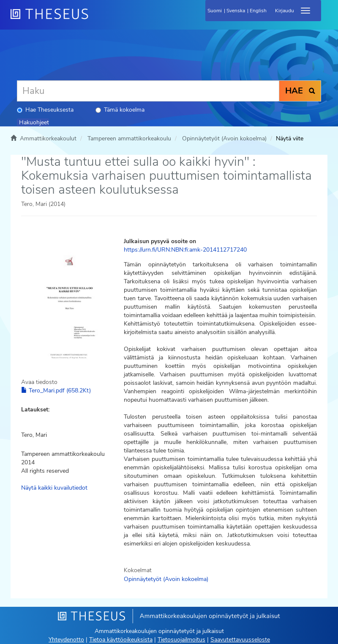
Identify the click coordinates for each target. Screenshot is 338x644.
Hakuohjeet (34, 122)
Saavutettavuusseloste (240, 640)
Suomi (215, 11)
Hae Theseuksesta (45, 110)
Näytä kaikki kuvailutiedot (54, 488)
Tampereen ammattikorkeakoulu (129, 138)
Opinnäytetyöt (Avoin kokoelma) (224, 138)
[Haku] (148, 91)
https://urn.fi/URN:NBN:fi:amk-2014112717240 (185, 250)
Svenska (236, 11)
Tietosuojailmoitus (181, 640)
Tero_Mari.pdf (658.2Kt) (56, 391)
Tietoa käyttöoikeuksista (121, 640)
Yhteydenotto (66, 640)
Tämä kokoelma (120, 110)
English (258, 11)
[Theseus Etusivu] (95, 19)
